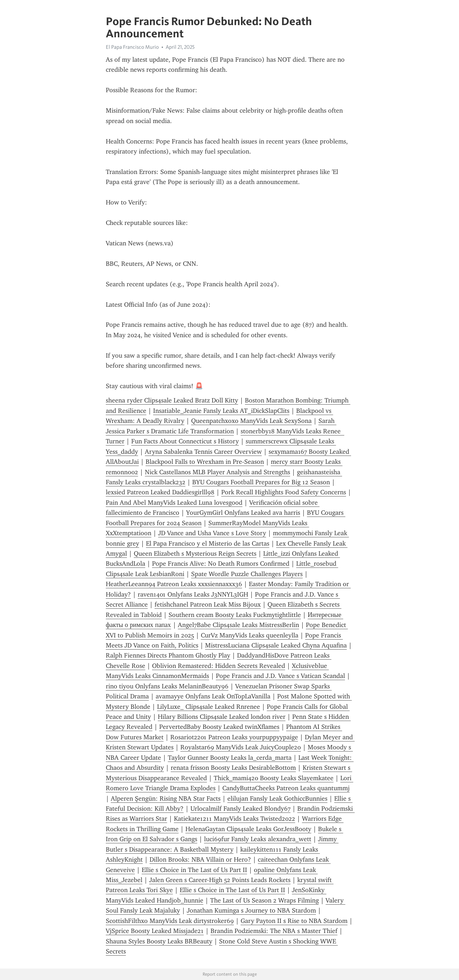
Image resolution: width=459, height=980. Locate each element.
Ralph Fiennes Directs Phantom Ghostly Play (168, 655)
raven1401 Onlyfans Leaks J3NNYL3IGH (193, 594)
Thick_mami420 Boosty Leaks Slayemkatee (274, 778)
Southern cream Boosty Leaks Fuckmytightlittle (235, 615)
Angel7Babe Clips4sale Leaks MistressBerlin (238, 625)
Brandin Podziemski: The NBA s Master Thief (274, 931)
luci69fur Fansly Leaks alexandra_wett (258, 839)
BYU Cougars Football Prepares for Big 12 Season (261, 482)
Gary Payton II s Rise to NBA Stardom (294, 921)
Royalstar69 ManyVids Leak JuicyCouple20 (241, 747)
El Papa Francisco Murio (132, 47)
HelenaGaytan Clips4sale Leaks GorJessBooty (248, 829)
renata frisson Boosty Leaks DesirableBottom (233, 768)
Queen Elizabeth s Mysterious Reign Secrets (195, 553)
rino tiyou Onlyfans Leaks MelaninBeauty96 (167, 686)
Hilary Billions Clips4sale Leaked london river (222, 717)
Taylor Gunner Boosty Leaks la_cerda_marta (230, 758)
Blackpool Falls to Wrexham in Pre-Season (205, 462)
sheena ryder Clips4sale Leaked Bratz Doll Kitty (172, 400)
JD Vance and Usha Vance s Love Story (212, 533)
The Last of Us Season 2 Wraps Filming (264, 900)
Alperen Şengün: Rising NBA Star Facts (166, 798)
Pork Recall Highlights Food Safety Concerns (284, 492)
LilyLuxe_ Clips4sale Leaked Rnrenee (209, 707)
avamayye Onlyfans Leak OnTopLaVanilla (213, 696)
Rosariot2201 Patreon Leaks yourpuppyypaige (234, 737)
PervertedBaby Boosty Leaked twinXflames (219, 727)
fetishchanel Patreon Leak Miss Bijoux (208, 604)
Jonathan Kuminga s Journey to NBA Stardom (251, 910)
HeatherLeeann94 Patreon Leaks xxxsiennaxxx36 (174, 584)
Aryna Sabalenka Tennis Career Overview (203, 452)
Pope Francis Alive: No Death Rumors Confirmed (221, 564)
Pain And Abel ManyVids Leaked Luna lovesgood (174, 503)
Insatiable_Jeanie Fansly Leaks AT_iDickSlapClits (221, 411)
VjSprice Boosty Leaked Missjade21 (155, 931)
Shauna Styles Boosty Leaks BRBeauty (159, 941)
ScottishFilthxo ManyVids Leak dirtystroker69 (170, 921)
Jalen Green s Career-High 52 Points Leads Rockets (220, 880)
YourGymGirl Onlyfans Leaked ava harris (243, 513)
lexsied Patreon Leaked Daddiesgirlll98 (160, 492)
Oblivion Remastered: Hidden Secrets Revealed (219, 666)
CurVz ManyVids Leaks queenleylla (250, 635)
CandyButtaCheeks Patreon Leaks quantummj (286, 788)
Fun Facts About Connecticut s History (185, 441)
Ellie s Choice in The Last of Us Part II (194, 870)
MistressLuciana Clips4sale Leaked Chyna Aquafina (276, 645)
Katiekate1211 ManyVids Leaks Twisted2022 (235, 819)
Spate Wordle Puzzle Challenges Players (247, 574)
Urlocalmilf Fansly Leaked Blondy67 (240, 809)
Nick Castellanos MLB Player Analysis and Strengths (217, 472)
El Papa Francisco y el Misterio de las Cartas (208, 543)
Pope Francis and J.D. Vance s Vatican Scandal (280, 676)
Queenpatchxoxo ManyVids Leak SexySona (251, 421)
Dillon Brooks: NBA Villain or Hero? (200, 859)
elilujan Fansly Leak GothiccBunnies (277, 798)
